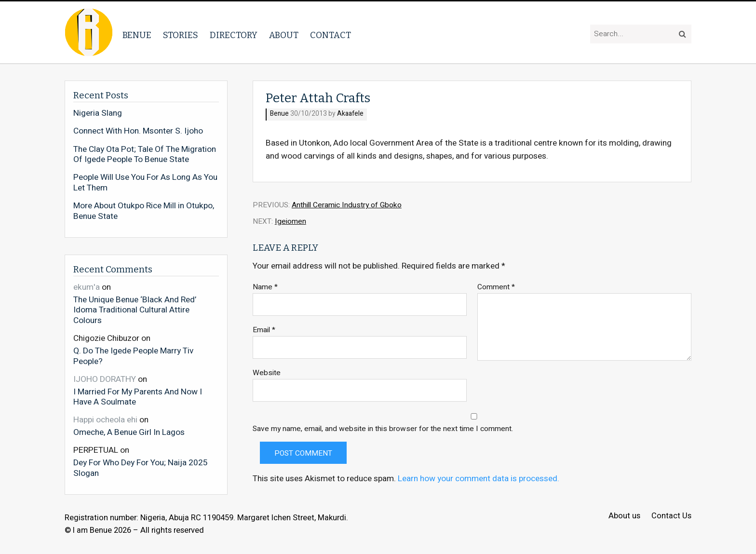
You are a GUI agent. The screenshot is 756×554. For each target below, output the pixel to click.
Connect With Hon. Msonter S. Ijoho (138, 131)
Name (265, 287)
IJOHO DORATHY (105, 379)
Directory (234, 35)
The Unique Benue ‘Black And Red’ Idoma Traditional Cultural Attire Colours (135, 310)
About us (624, 516)
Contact (331, 35)
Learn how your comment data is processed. (479, 479)
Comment (496, 287)
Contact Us (671, 516)
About (284, 35)
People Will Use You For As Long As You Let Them (145, 182)
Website (267, 373)
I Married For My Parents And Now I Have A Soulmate (138, 397)
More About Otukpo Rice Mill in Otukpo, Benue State (144, 211)
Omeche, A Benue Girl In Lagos (129, 432)
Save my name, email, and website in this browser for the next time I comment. (383, 429)
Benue (137, 35)
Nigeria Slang (98, 113)
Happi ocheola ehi (105, 420)
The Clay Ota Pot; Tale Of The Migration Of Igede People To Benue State (145, 155)
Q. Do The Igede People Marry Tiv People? (133, 356)
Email (264, 330)
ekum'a (87, 287)
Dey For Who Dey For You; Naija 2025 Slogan (141, 467)
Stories (181, 35)
